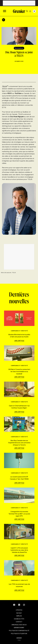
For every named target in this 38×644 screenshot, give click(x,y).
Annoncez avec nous (19, 625)
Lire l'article (19, 341)
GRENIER (19, 638)
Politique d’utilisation (19, 634)
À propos (19, 610)
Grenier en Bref (19, 628)
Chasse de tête (19, 619)
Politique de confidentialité (19, 631)
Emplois (19, 616)
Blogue (19, 613)
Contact (19, 622)
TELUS (5, 86)
